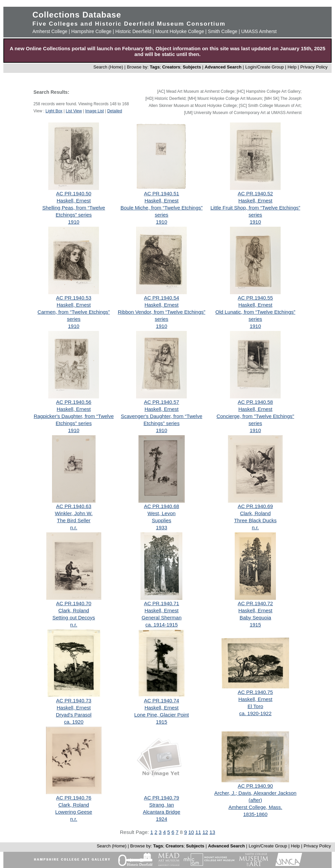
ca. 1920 (74, 722)
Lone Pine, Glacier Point (161, 715)
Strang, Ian (162, 805)
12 (205, 832)
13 (212, 832)
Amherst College (50, 31)
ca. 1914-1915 (161, 625)
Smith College (223, 31)
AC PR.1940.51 (161, 193)
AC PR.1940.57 (161, 402)
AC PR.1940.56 (74, 402)
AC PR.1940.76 (74, 798)
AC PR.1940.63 (74, 506)
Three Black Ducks (255, 520)
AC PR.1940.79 (161, 798)
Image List (94, 111)
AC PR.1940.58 (255, 402)
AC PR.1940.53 (74, 298)
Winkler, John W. (74, 513)
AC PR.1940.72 (255, 603)
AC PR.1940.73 (74, 701)
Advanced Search (223, 67)
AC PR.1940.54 (161, 298)
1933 (162, 527)
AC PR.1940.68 (161, 506)
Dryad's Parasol (74, 715)
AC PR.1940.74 (161, 701)
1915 (255, 625)
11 (198, 832)
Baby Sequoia (255, 618)
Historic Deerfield (133, 31)
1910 (74, 222)
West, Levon (162, 513)
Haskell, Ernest (74, 201)
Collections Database (77, 15)
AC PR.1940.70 (74, 603)
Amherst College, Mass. (255, 807)
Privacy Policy (314, 67)
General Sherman (161, 618)
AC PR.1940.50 (74, 193)
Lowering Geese (74, 812)
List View (74, 111)
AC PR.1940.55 (255, 298)
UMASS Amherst (259, 31)
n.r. (74, 527)
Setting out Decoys (74, 618)
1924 (162, 819)
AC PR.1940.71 (161, 603)
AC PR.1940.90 (255, 786)
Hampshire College (91, 31)
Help (292, 67)
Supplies (162, 520)
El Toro (255, 706)
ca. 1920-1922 (255, 713)
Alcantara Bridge (162, 812)
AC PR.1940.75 (255, 692)
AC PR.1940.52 (255, 193)
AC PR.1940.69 (255, 506)
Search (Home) (108, 67)
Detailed (114, 111)
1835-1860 (255, 814)
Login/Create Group (265, 67)
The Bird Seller (74, 520)
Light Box (54, 111)
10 (191, 832)
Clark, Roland (255, 513)
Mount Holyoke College (179, 31)
